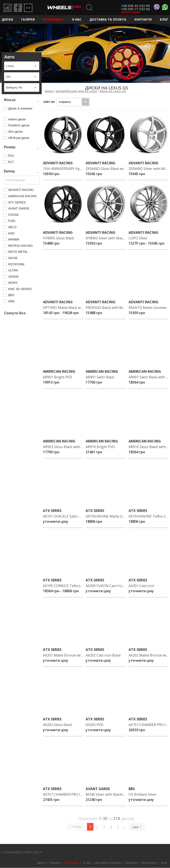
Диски (7, 19)
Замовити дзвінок (131, 12)
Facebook (18, 8)
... (125, 827)
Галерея (28, 19)
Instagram (8, 8)
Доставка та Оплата (108, 19)
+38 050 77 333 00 (135, 9)
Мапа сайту (149, 863)
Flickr (28, 8)
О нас (77, 19)
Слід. (136, 827)
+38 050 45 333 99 (135, 6)
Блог (164, 19)
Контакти (143, 19)
